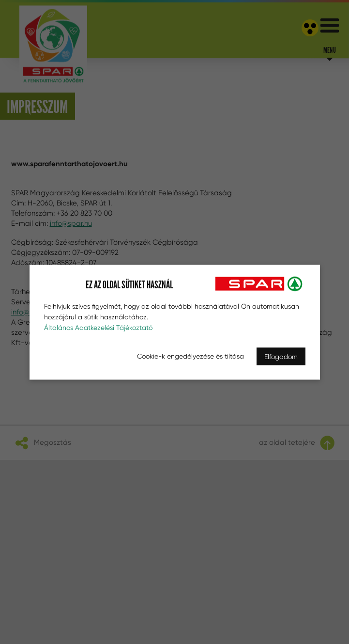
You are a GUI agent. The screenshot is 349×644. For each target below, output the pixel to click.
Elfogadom (281, 356)
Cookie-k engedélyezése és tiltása (190, 356)
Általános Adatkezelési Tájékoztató (98, 327)
